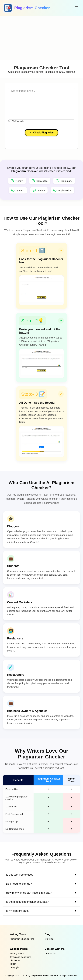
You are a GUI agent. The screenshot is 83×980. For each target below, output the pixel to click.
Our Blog (49, 939)
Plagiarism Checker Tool (22, 939)
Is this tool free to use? (20, 875)
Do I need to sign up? (19, 884)
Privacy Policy (17, 954)
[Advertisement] (41, 38)
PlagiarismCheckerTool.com (45, 976)
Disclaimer (15, 961)
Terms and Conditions (20, 957)
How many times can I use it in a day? (29, 893)
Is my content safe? (18, 911)
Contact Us (50, 954)
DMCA (13, 964)
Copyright (14, 967)
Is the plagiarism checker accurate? (27, 902)
